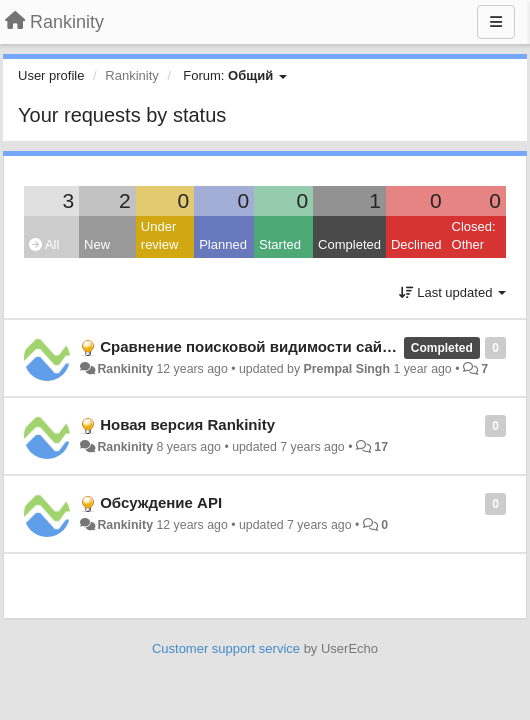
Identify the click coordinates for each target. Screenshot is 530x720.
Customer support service (226, 648)
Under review (160, 236)
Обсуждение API (161, 502)
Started (280, 244)
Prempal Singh (347, 369)
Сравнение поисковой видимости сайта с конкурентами (309, 346)
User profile (51, 75)
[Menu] (496, 22)
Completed (349, 244)
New (97, 244)
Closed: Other (474, 236)
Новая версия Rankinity (187, 424)
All (44, 244)
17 (381, 447)
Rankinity (125, 369)
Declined (416, 244)
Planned (223, 244)
